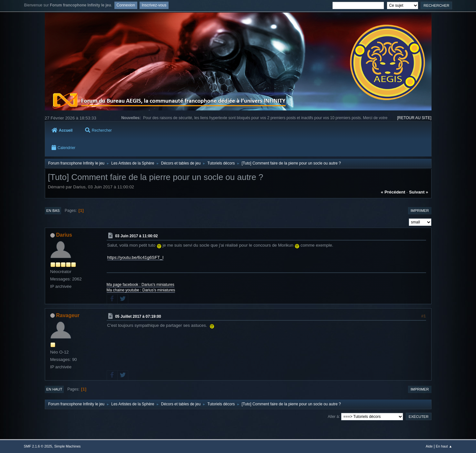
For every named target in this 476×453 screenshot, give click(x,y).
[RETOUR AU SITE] (414, 118)
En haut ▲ (444, 446)
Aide (429, 446)
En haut (54, 389)
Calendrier (63, 148)
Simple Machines (67, 446)
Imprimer (420, 211)
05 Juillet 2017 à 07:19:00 (138, 316)
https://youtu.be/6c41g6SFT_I (136, 257)
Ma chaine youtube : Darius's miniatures (141, 290)
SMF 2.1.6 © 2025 (38, 446)
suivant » (418, 192)
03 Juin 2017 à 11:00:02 (136, 236)
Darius (64, 235)
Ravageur (68, 315)
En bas (53, 211)
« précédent (393, 192)
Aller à (333, 416)
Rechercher (98, 130)
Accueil (62, 130)
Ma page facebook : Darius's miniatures (141, 285)
